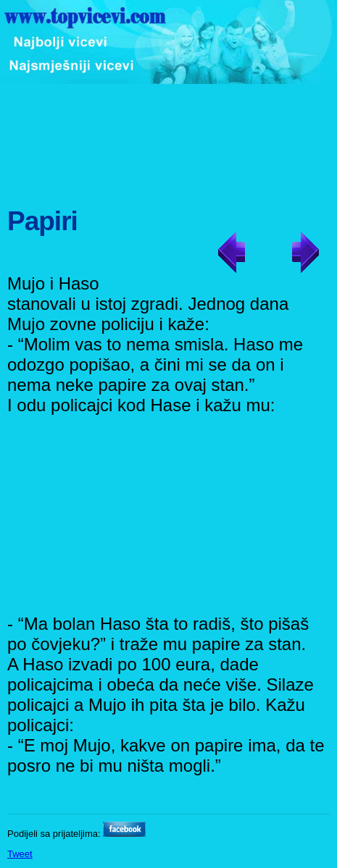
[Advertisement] (170, 138)
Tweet (20, 854)
